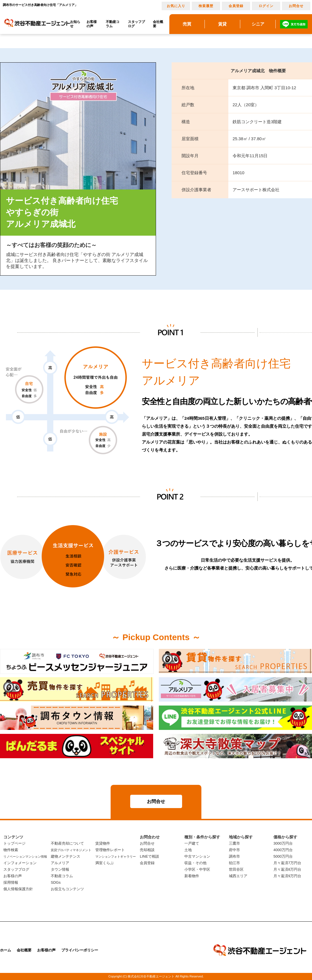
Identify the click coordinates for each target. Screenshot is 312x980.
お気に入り (176, 6)
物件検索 (11, 850)
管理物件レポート (110, 850)
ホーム (6, 950)
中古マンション (197, 856)
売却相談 (147, 850)
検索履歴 (206, 6)
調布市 (234, 856)
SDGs (56, 882)
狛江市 (234, 863)
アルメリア (60, 863)
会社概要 (158, 24)
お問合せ (296, 6)
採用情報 (11, 882)
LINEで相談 (149, 856)
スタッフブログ (136, 24)
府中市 (234, 850)
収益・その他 (195, 863)
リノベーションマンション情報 (25, 857)
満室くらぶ (105, 863)
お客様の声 (92, 24)
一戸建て (192, 843)
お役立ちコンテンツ (67, 889)
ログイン (266, 6)
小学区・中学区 (197, 869)
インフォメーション (20, 863)
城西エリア (238, 876)
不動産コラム (113, 24)
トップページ (14, 843)
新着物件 (192, 876)
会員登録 (236, 6)
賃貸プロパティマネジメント (71, 850)
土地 (188, 850)
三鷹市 (234, 843)
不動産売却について (67, 843)
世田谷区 (236, 869)
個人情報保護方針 (18, 889)
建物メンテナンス (66, 856)
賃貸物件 (103, 843)
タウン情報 (60, 869)
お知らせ (75, 24)
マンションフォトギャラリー (116, 857)
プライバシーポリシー (80, 950)
